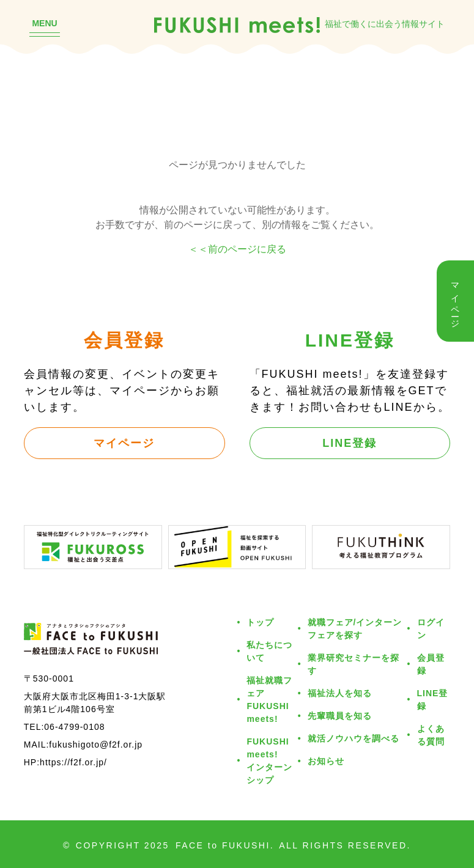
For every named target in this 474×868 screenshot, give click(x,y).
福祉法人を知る (340, 693)
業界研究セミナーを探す (354, 664)
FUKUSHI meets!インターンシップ (269, 760)
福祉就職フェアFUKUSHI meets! (269, 699)
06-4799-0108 (74, 726)
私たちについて (269, 651)
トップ (260, 622)
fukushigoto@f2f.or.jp (96, 744)
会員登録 (431, 664)
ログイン (431, 628)
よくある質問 (431, 735)
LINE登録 (350, 443)
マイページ (124, 443)
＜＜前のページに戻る (237, 249)
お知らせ (326, 761)
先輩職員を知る (340, 715)
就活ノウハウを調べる (354, 738)
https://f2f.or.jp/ (73, 762)
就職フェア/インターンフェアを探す (355, 628)
